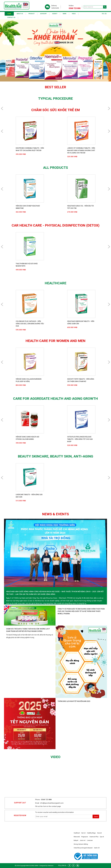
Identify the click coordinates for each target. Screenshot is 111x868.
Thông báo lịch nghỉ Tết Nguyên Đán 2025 (74, 701)
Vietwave (51, 866)
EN (106, 14)
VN (103, 14)
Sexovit (99, 833)
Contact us (11, 17)
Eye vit (102, 837)
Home (9, 14)
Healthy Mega (91, 833)
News (65, 14)
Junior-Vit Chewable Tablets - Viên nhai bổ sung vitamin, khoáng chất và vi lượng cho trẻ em (81, 150)
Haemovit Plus (94, 837)
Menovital (77, 837)
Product (32, 14)
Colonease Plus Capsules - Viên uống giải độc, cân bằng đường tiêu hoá (30, 324)
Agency (55, 14)
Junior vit (83, 840)
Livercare (90, 840)
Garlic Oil (97, 848)
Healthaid (77, 833)
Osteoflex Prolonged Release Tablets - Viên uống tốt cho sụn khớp (80, 439)
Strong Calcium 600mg (81, 844)
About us (20, 14)
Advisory (43, 14)
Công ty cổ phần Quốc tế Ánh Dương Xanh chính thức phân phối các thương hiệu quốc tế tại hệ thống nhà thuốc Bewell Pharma (81, 611)
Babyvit (76, 840)
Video (74, 14)
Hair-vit (83, 833)
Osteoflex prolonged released (83, 848)
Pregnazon (85, 837)
